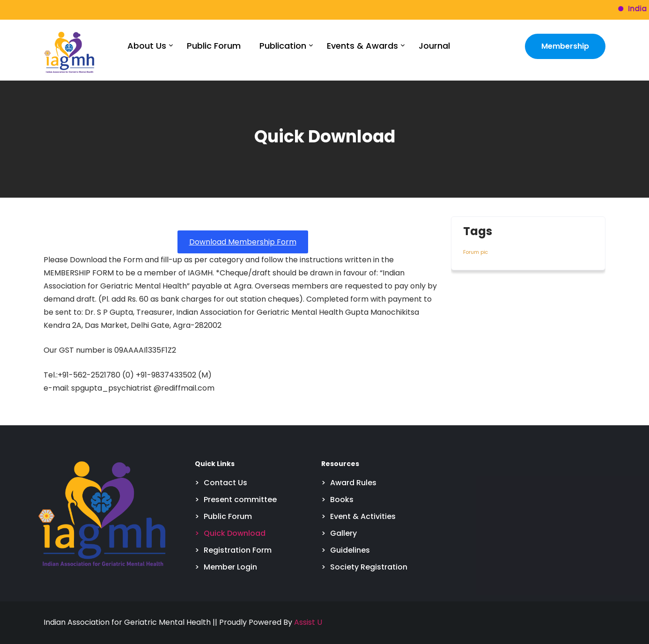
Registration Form (238, 550)
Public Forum (214, 46)
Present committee (240, 500)
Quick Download (235, 533)
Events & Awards (362, 46)
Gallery (343, 533)
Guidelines (350, 550)
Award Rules (353, 483)
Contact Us (225, 483)
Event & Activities (363, 516)
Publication (283, 46)
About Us (147, 46)
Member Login (230, 567)
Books (342, 500)
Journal (434, 46)
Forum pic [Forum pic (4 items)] (476, 252)
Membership (565, 46)
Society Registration (369, 567)
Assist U (308, 622)
